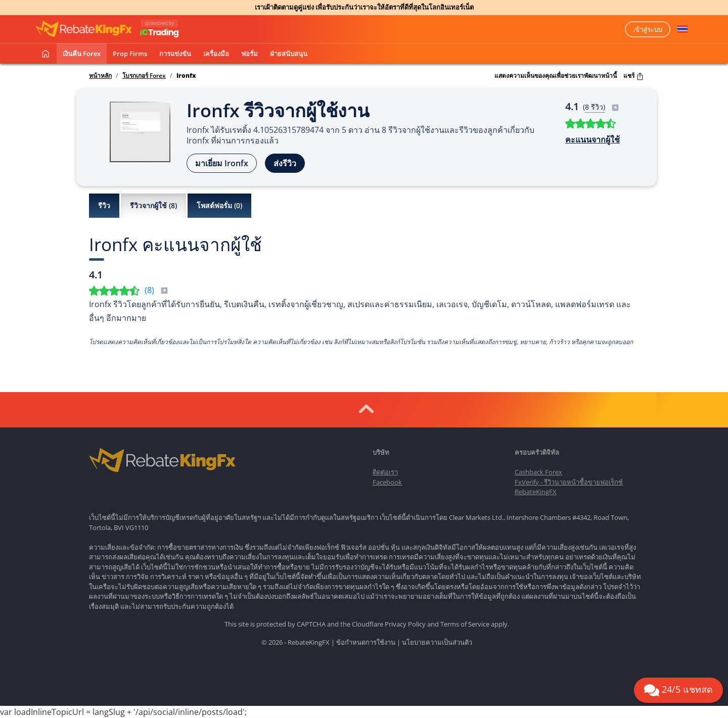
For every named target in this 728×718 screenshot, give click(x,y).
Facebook (387, 482)
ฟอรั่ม (249, 54)
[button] (682, 29)
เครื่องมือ (216, 54)
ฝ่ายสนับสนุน (289, 54)
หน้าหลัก (100, 76)
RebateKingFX (536, 492)
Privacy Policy (405, 624)
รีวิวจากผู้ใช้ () (153, 206)
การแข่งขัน (175, 54)
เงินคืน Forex (82, 54)
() (156, 290)
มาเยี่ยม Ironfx (222, 163)
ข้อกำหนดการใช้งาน (366, 642)
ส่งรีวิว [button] (285, 163)
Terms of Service (465, 624)
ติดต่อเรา (385, 472)
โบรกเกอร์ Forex (144, 76)
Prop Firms (130, 54)
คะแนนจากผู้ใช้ (593, 139)
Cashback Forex (538, 472)
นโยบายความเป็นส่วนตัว (437, 642)
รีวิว (104, 205)
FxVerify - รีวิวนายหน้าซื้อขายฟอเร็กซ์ (569, 482)
